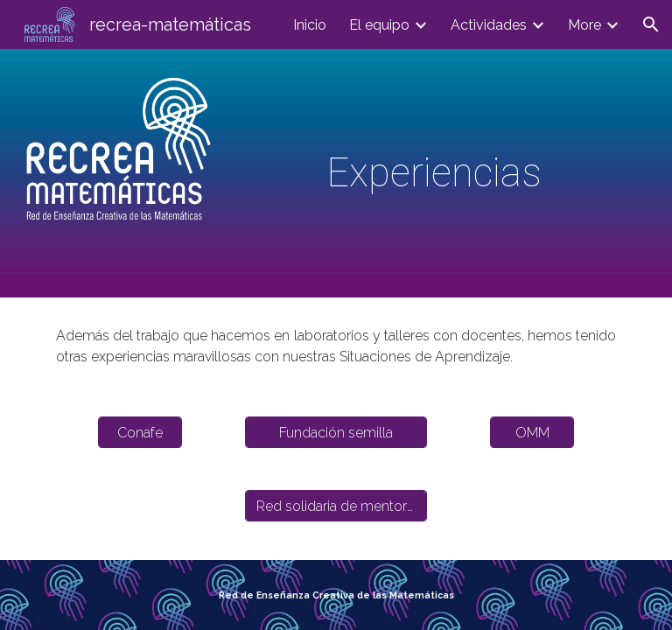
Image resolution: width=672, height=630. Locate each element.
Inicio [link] (310, 25)
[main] (434, 174)
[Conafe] (140, 433)
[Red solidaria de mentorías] (336, 506)
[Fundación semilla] (336, 433)
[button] (651, 24)
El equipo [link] (379, 25)
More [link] (584, 25)
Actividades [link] (489, 25)
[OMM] (532, 433)
